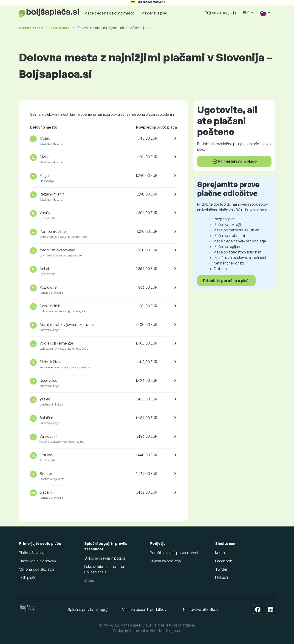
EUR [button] (247, 13)
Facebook (224, 561)
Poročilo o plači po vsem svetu (175, 553)
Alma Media (160, 631)
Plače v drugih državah (37, 561)
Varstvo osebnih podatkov (144, 609)
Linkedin (222, 578)
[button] (265, 13)
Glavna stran (31, 28)
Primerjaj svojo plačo (234, 162)
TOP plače (60, 28)
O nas (89, 580)
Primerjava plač (154, 13)
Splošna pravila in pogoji (105, 558)
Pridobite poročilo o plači (226, 281)
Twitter (221, 569)
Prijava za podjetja (220, 13)
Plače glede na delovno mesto (109, 13)
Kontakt (222, 553)
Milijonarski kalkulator (37, 569)
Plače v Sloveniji (32, 553)
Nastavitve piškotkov (201, 609)
